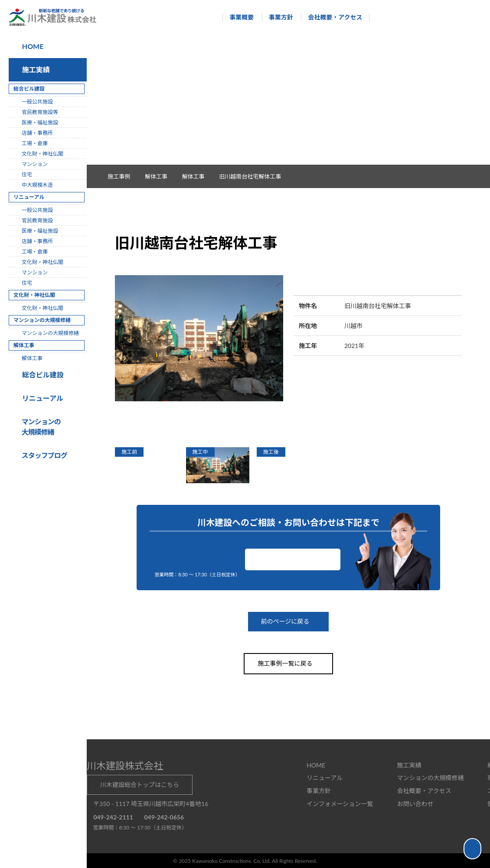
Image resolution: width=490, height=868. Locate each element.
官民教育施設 (37, 220)
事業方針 (277, 17)
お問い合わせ (293, 559)
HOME (32, 46)
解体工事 (198, 176)
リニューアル (41, 398)
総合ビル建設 (41, 375)
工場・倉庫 (35, 143)
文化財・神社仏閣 (42, 154)
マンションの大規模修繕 (50, 333)
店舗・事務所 (37, 133)
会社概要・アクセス (331, 17)
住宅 (27, 174)
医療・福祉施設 (40, 122)
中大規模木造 (37, 185)
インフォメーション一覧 (340, 803)
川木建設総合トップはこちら (140, 784)
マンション (35, 164)
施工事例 (124, 176)
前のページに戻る (288, 622)
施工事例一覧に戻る (288, 663)
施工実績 (34, 70)
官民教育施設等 (40, 112)
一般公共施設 (37, 102)
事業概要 (238, 17)
